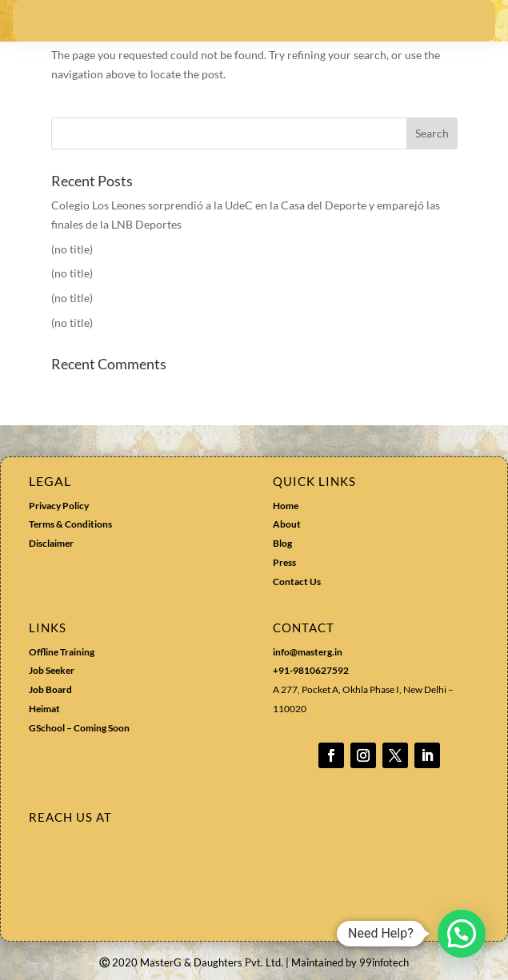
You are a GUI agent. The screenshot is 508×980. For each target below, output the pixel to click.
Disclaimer (51, 543)
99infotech (384, 962)
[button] (462, 934)
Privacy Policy (59, 506)
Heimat (44, 709)
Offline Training (62, 652)
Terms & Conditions (70, 524)
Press (284, 562)
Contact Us (297, 582)
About (287, 524)
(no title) (72, 249)
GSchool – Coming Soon (80, 728)
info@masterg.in (308, 652)
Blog (282, 543)
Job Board (50, 689)
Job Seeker (52, 670)
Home (286, 506)
